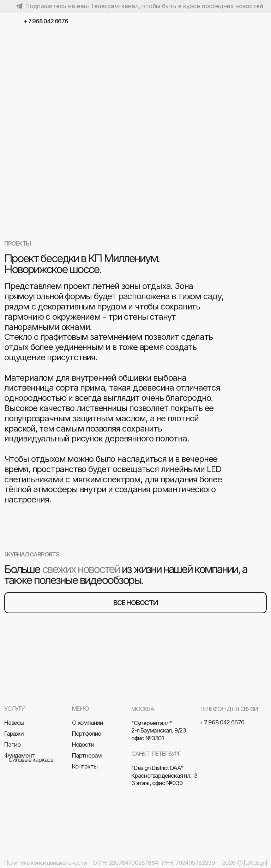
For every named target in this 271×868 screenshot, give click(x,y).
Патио (12, 745)
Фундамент (19, 755)
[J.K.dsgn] (255, 863)
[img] (260, 22)
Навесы (14, 723)
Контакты (85, 766)
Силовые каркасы (31, 760)
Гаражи (14, 734)
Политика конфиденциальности (46, 863)
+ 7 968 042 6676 (46, 21)
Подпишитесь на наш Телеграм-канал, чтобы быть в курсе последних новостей (144, 6)
